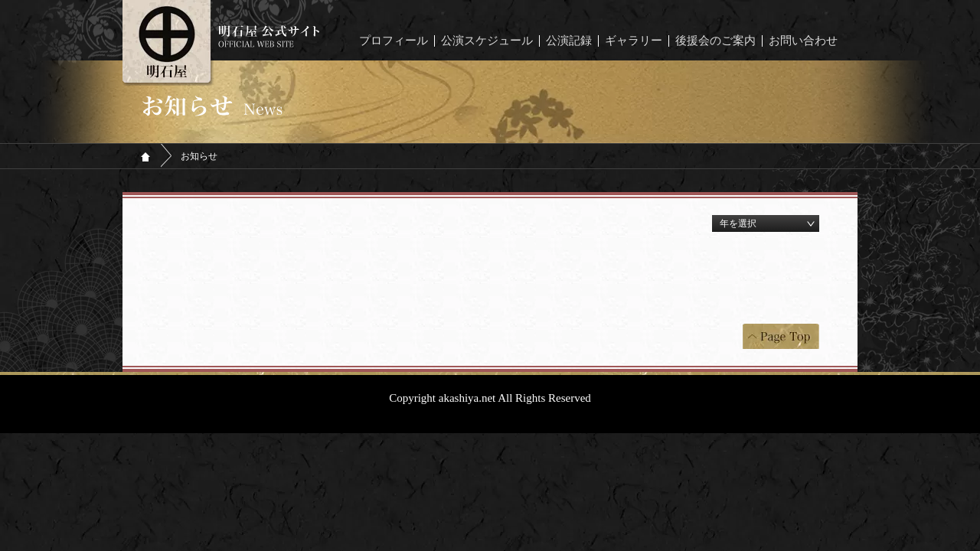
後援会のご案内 (715, 41)
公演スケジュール (487, 41)
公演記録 (569, 41)
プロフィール (394, 41)
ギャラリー (634, 41)
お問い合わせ (803, 41)
